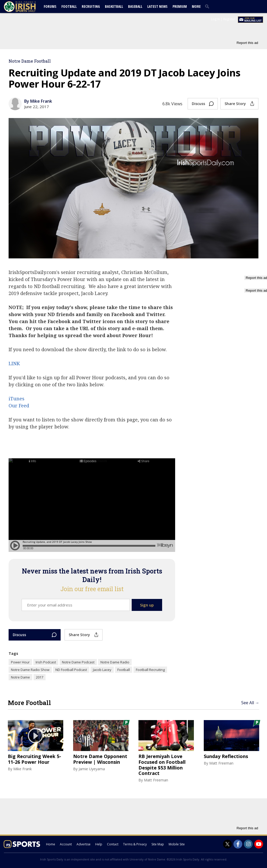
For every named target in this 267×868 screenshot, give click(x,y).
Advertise (84, 844)
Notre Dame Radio (115, 662)
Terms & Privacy (135, 844)
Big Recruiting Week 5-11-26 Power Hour (34, 759)
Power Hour (20, 662)
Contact (113, 844)
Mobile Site (177, 844)
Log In (215, 19)
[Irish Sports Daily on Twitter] (227, 844)
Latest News (157, 6)
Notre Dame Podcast (78, 662)
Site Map (158, 844)
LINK (14, 363)
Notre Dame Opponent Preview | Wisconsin (100, 759)
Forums (50, 6)
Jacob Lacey (102, 670)
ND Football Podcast (71, 670)
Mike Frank (23, 769)
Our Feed (19, 406)
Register (229, 19)
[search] (208, 6)
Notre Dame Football (30, 61)
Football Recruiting (150, 670)
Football (69, 6)
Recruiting (91, 6)
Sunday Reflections (226, 756)
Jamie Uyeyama (92, 769)
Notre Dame (20, 677)
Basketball (114, 6)
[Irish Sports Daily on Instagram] (248, 844)
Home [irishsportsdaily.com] (51, 844)
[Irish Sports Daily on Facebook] (238, 844)
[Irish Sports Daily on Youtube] (259, 844)
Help (99, 844)
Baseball (135, 6)
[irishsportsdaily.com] (26, 7)
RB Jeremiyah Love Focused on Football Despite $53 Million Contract (162, 765)
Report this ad (247, 43)
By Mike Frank (38, 101)
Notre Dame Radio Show (30, 670)
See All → (250, 703)
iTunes (17, 399)
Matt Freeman (156, 780)
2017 (40, 677)
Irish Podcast (46, 662)
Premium (180, 6)
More (196, 6)
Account (66, 844)
